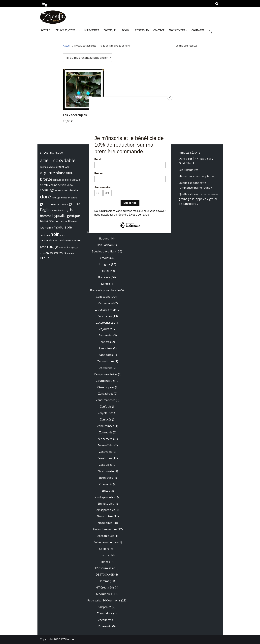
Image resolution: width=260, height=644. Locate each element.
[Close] (170, 97)
